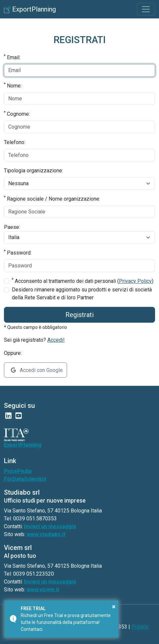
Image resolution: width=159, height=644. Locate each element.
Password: (18, 252)
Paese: (12, 227)
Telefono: (15, 142)
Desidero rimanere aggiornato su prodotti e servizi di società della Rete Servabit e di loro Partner (82, 294)
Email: (12, 57)
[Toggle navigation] (146, 9)
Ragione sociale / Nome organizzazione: (52, 198)
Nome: (13, 85)
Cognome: (17, 114)
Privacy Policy (135, 281)
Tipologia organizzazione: (34, 171)
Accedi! (56, 340)
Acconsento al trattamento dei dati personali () (83, 281)
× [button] (114, 607)
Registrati (79, 315)
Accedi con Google (37, 370)
